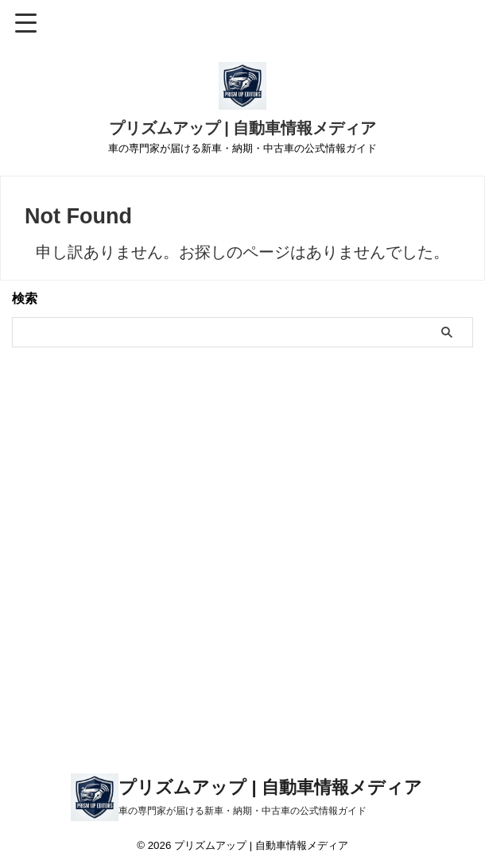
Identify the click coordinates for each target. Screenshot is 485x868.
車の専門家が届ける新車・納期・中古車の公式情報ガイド (242, 811)
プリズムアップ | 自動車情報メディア (243, 128)
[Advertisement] (242, 580)
